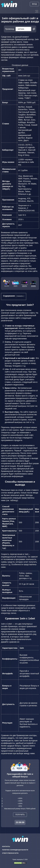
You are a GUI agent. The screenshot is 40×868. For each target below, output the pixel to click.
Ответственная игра (10, 853)
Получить (20, 815)
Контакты (6, 846)
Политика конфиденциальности (15, 850)
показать (20, 296)
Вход (34, 4)
